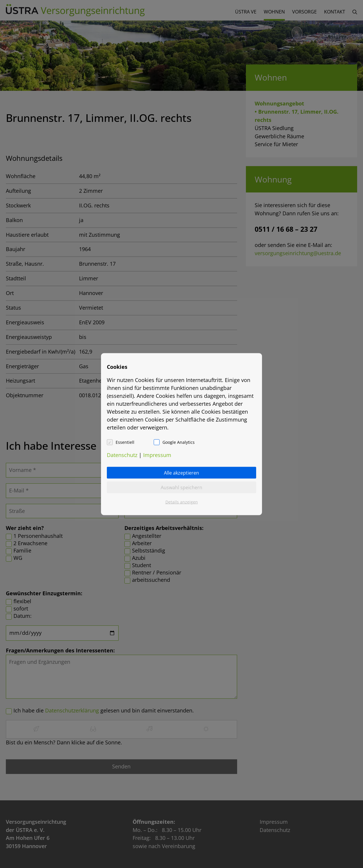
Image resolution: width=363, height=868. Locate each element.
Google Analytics (179, 442)
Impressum (157, 455)
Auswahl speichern (181, 487)
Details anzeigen (182, 502)
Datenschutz (122, 455)
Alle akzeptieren (181, 473)
